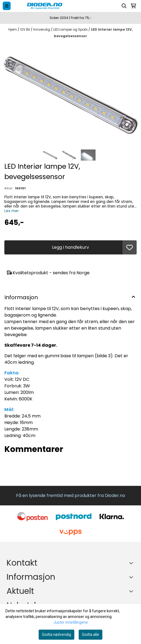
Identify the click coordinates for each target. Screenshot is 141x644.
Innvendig (42, 29)
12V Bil (25, 29)
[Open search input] (124, 6)
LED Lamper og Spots (71, 29)
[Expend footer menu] (132, 577)
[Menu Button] (7, 6)
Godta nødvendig (56, 635)
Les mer (12, 211)
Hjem (13, 29)
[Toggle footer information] (132, 563)
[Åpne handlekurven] (133, 6)
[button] (130, 247)
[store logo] (67, 6)
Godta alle (91, 635)
